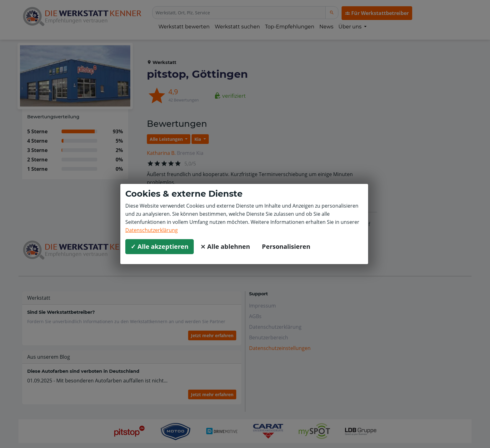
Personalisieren (286, 246)
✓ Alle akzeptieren (160, 246)
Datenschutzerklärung (152, 230)
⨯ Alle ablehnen (225, 246)
